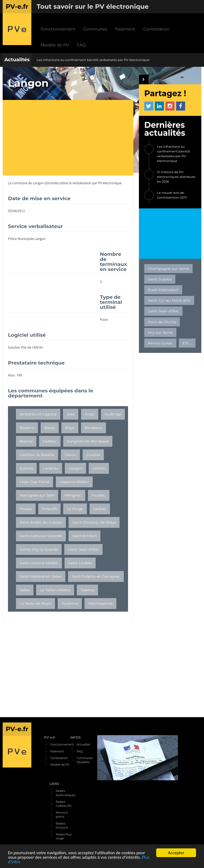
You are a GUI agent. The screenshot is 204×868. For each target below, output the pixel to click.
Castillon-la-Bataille (37, 455)
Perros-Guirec (160, 343)
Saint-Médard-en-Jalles (41, 576)
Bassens (27, 428)
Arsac (90, 414)
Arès (71, 414)
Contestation (156, 29)
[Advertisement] (71, 138)
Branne (26, 441)
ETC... (187, 343)
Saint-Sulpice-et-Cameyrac (96, 576)
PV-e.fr (50, 737)
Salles (25, 590)
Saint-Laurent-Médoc (39, 563)
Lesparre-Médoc (74, 482)
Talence (88, 590)
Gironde (51, 183)
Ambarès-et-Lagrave (38, 414)
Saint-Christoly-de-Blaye (94, 522)
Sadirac (100, 509)
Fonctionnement (58, 29)
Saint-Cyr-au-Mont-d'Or (169, 300)
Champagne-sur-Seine (169, 269)
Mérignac (73, 495)
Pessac (26, 509)
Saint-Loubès (80, 563)
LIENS (54, 784)
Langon (38, 183)
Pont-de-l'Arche (162, 322)
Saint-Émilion (85, 536)
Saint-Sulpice (160, 279)
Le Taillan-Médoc (55, 590)
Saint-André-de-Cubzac (41, 522)
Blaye (70, 428)
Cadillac (50, 441)
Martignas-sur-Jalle (37, 495)
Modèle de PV (55, 45)
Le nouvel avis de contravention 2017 (172, 195)
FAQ (81, 45)
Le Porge (75, 509)
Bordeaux (93, 428)
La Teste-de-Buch (36, 603)
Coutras (93, 455)
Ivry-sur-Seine (160, 332)
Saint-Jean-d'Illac (84, 549)
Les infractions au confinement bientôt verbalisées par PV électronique (93, 60)
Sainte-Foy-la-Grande (39, 549)
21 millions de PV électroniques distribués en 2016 (176, 177)
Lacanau (51, 468)
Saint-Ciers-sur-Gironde (41, 536)
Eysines (26, 468)
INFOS (76, 737)
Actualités (17, 60)
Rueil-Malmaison (163, 290)
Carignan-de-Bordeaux (88, 441)
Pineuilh (50, 509)
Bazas (50, 428)
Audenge (113, 414)
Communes (95, 29)
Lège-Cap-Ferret (35, 482)
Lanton (99, 468)
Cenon (71, 455)
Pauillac (99, 495)
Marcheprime (101, 603)
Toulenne (70, 603)
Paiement (125, 29)
